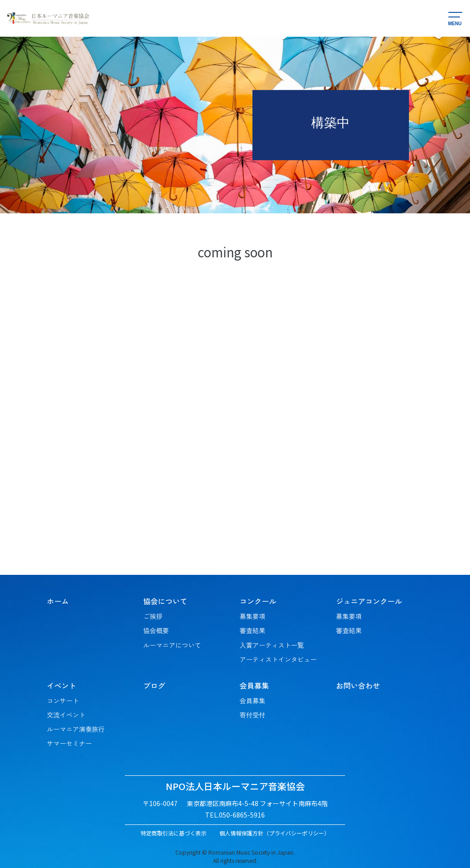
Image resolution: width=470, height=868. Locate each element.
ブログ (154, 685)
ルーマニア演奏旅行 (76, 729)
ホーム (58, 601)
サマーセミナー (69, 743)
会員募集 (252, 701)
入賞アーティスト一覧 (272, 645)
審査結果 (252, 630)
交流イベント (66, 715)
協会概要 (156, 630)
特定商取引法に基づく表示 (173, 833)
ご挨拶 (153, 616)
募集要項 (252, 616)
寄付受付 (252, 715)
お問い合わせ (358, 685)
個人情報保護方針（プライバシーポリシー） (274, 833)
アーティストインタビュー (278, 659)
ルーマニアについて (172, 645)
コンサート (63, 701)
